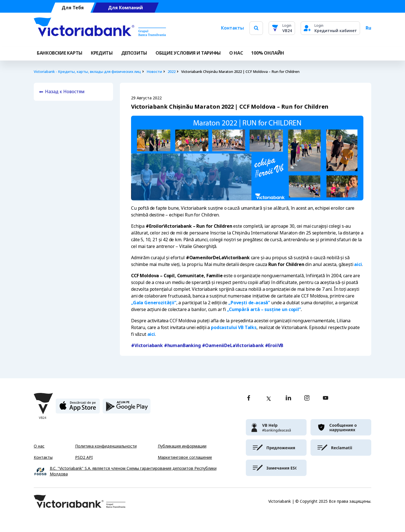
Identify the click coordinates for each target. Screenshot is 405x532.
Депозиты (134, 53)
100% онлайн (267, 53)
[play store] (127, 408)
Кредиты (102, 53)
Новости (154, 72)
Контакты (232, 28)
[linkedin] (288, 398)
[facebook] (249, 398)
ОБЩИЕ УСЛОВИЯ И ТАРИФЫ (188, 53)
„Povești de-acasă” (249, 303)
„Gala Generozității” (154, 303)
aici (358, 264)
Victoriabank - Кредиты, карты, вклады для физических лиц (87, 72)
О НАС (236, 53)
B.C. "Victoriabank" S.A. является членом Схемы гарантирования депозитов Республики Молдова (133, 471)
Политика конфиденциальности (106, 446)
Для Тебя (73, 8)
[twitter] (269, 399)
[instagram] (307, 398)
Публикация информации (182, 446)
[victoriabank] (276, 427)
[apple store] (78, 408)
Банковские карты (60, 53)
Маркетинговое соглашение (185, 457)
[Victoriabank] (100, 28)
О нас (39, 446)
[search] (256, 28)
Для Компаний (125, 8)
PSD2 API (84, 457)
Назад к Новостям (65, 92)
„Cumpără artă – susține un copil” (264, 309)
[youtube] (326, 398)
